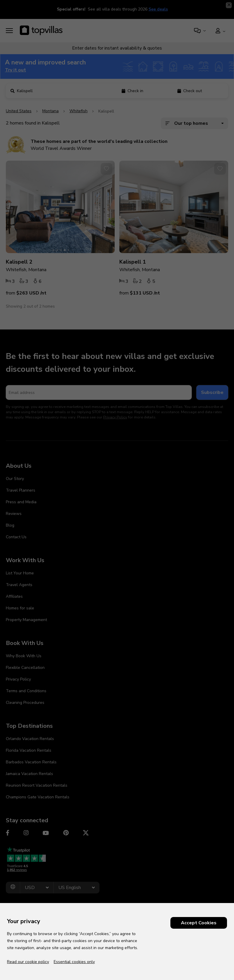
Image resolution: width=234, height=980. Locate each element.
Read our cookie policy (28, 962)
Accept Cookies (199, 923)
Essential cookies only (74, 962)
